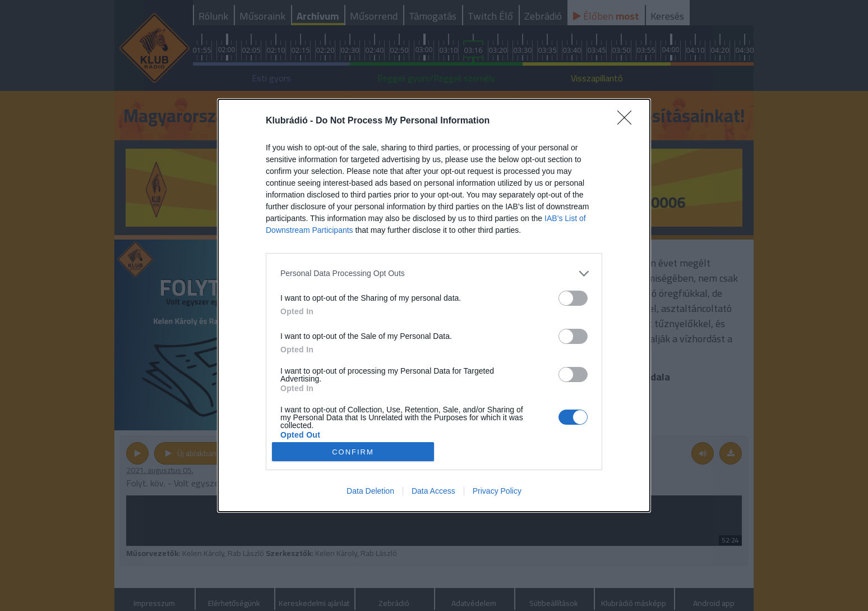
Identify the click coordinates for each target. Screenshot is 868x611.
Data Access (433, 491)
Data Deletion (370, 491)
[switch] (573, 298)
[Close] (628, 121)
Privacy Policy (497, 491)
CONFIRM (353, 452)
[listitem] (434, 274)
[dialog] (434, 306)
